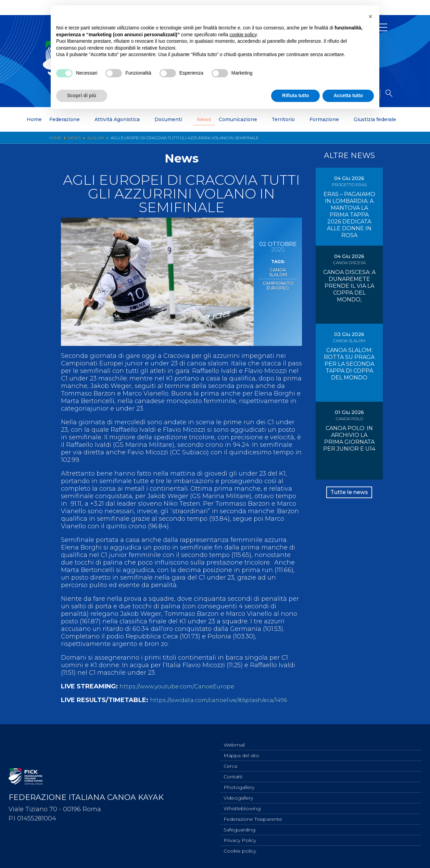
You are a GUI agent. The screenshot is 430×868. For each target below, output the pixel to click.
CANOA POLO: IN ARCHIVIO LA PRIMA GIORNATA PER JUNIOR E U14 (349, 438)
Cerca (230, 760)
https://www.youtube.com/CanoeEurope (181, 686)
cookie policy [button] (243, 35)
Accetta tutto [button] (348, 95)
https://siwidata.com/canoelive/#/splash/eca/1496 (225, 700)
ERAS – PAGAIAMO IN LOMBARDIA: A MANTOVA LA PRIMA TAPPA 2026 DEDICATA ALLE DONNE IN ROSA (349, 215)
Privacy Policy (240, 839)
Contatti (233, 772)
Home (34, 119)
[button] (370, 16)
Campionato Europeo (278, 279)
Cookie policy (240, 851)
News (204, 119)
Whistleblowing (242, 805)
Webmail (234, 738)
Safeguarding (239, 828)
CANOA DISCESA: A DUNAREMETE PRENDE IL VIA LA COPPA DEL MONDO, (349, 286)
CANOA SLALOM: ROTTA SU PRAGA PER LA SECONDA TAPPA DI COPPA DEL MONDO (349, 364)
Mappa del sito (241, 749)
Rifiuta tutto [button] (296, 95)
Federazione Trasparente (253, 817)
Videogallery (238, 794)
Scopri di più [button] (82, 95)
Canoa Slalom (278, 269)
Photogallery (239, 783)
